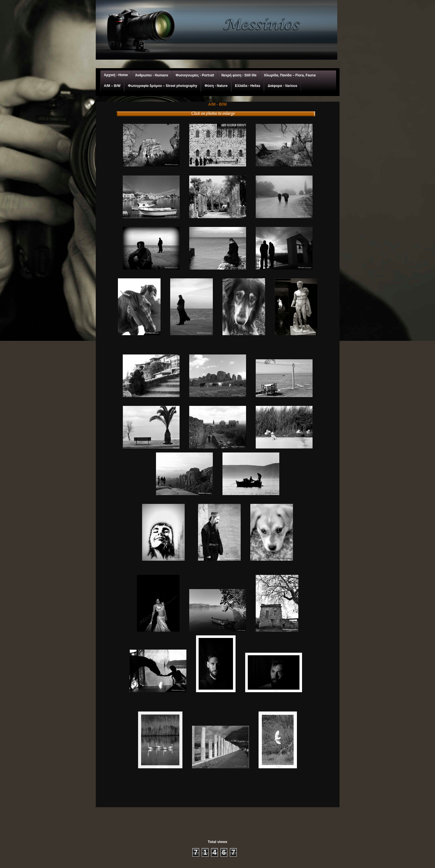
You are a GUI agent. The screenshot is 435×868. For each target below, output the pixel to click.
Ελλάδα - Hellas (248, 86)
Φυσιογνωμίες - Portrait (195, 75)
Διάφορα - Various (282, 86)
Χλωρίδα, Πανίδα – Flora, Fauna (290, 75)
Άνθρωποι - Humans (152, 75)
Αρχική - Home (116, 75)
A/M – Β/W (112, 86)
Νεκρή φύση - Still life (239, 75)
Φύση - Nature (216, 86)
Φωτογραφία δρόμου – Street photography (163, 86)
